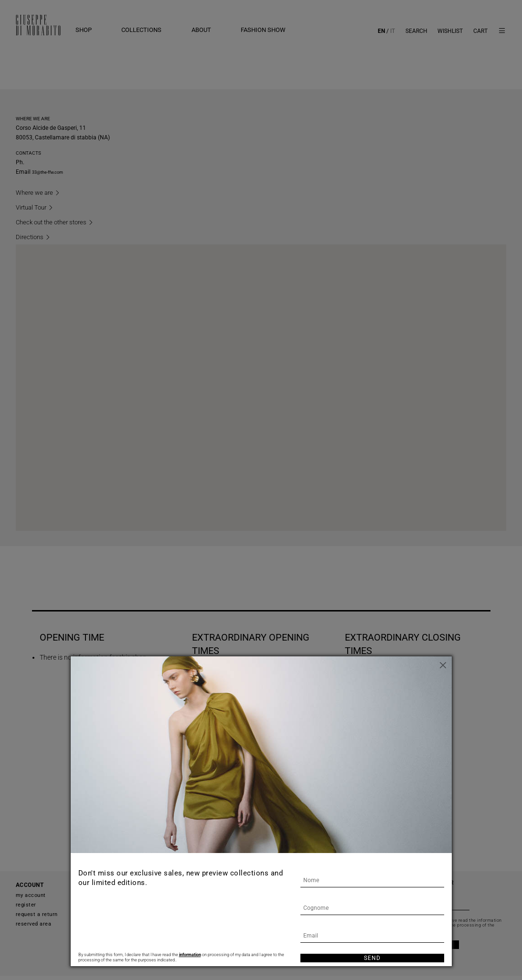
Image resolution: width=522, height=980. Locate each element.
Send (372, 958)
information (190, 954)
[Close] (445, 664)
